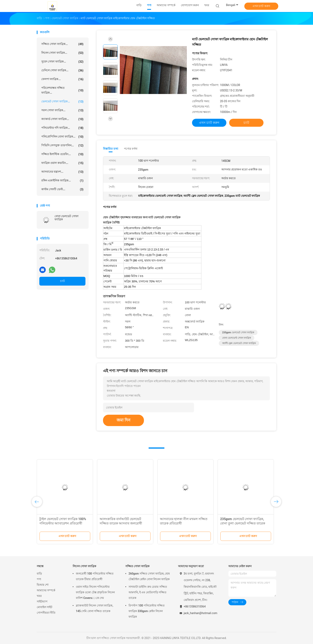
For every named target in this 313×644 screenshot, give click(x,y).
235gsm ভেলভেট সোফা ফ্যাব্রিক (238, 332)
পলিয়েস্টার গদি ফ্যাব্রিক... (62, 128)
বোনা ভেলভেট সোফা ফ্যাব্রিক (66, 218)
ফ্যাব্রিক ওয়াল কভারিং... (62, 163)
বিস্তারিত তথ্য (111, 149)
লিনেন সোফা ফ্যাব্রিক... (62, 53)
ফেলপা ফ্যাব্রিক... (62, 79)
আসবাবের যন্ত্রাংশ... (62, 172)
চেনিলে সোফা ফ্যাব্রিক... (62, 70)
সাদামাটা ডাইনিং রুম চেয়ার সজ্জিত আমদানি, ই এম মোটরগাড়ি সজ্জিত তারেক (148, 592)
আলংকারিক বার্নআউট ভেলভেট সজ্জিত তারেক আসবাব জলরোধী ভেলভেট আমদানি (121, 523)
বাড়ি (39, 574)
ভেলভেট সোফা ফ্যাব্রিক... (62, 102)
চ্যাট (62, 281)
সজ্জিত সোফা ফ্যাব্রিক (137, 566)
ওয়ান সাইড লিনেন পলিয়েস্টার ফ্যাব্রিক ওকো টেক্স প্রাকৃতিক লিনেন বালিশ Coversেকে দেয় (95, 592)
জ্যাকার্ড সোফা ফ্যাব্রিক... (62, 119)
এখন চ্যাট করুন (261, 6)
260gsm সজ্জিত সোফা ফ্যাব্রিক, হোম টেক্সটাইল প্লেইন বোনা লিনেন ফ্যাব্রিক (149, 576)
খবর (39, 596)
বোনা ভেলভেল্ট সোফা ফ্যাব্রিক (237, 338)
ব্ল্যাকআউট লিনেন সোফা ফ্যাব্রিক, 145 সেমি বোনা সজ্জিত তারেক (95, 608)
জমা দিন (123, 420)
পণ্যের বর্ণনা (131, 149)
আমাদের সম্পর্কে (46, 590)
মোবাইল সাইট (45, 607)
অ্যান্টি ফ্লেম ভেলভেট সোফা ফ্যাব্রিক (239, 343)
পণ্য (39, 579)
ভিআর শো (43, 585)
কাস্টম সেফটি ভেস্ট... (62, 189)
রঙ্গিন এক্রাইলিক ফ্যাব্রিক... (62, 181)
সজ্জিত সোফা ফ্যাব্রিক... (62, 44)
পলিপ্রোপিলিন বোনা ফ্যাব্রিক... (62, 137)
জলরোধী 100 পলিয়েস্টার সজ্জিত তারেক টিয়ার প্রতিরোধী (95, 576)
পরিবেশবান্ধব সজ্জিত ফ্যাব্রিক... (62, 90)
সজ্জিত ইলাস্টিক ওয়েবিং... (62, 154)
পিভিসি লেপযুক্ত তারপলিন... (62, 145)
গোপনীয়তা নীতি (46, 613)
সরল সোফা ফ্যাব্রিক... (62, 110)
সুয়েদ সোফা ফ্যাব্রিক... (62, 62)
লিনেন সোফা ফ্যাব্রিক (84, 566)
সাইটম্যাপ (42, 601)
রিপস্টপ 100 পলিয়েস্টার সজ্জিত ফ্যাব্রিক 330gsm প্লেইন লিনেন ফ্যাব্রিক (147, 611)
